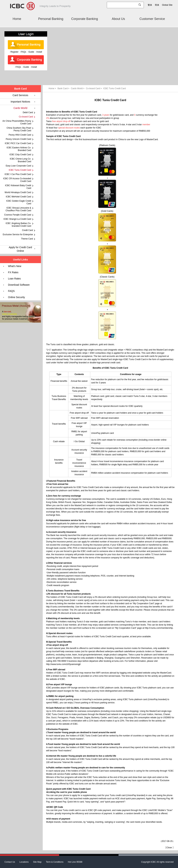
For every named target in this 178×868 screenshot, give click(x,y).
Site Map (37, 862)
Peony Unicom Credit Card (18, 139)
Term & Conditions (55, 862)
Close (169, 848)
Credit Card (28, 230)
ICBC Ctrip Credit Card (20, 155)
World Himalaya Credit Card (18, 192)
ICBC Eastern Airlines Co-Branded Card (19, 149)
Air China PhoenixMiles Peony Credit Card (17, 122)
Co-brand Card (94, 88)
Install (39, 52)
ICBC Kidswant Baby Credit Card (18, 187)
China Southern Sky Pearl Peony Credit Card (19, 129)
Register (15, 52)
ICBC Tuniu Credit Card (114, 88)
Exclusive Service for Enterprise (18, 234)
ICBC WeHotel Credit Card (19, 197)
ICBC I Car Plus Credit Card (18, 174)
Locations (24, 862)
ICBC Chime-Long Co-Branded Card (20, 160)
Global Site (167, 5)
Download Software (19, 285)
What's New (15, 266)
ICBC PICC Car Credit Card (18, 143)
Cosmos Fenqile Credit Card (18, 215)
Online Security (16, 297)
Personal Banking (51, 19)
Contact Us (10, 862)
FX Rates (13, 272)
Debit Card (28, 112)
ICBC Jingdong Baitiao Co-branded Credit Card (18, 225)
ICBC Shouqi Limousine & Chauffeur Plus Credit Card (18, 209)
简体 (157, 5)
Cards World (78, 88)
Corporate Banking (85, 19)
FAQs (23, 52)
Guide (31, 52)
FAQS (11, 291)
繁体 (150, 5)
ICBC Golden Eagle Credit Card (19, 202)
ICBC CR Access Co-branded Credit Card (17, 180)
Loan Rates (14, 279)
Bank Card (64, 88)
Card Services (20, 95)
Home (17, 19)
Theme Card (27, 239)
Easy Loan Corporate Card (18, 166)
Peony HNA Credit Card (20, 135)
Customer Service (152, 19)
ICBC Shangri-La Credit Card (17, 219)
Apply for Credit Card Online (20, 249)
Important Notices (20, 102)
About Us (118, 19)
